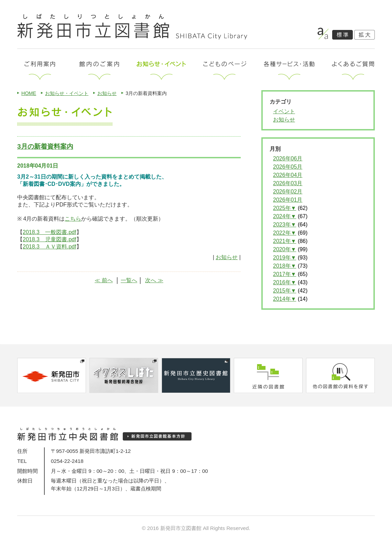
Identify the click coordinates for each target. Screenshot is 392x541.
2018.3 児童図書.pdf (50, 239)
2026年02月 (288, 192)
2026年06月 (288, 158)
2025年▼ (285, 208)
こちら (73, 219)
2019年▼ (285, 258)
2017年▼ (285, 274)
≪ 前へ (104, 280)
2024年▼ (285, 216)
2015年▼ (285, 291)
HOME (29, 93)
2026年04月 (288, 175)
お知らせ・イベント (67, 93)
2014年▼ (285, 299)
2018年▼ (285, 266)
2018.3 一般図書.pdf (50, 232)
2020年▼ (285, 249)
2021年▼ (285, 241)
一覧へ (129, 280)
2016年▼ (285, 282)
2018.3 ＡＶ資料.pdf (50, 247)
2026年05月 (288, 167)
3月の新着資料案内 (45, 146)
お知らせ (107, 93)
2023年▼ (285, 225)
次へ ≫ (154, 280)
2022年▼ (285, 233)
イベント (284, 111)
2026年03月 (288, 183)
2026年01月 (288, 200)
